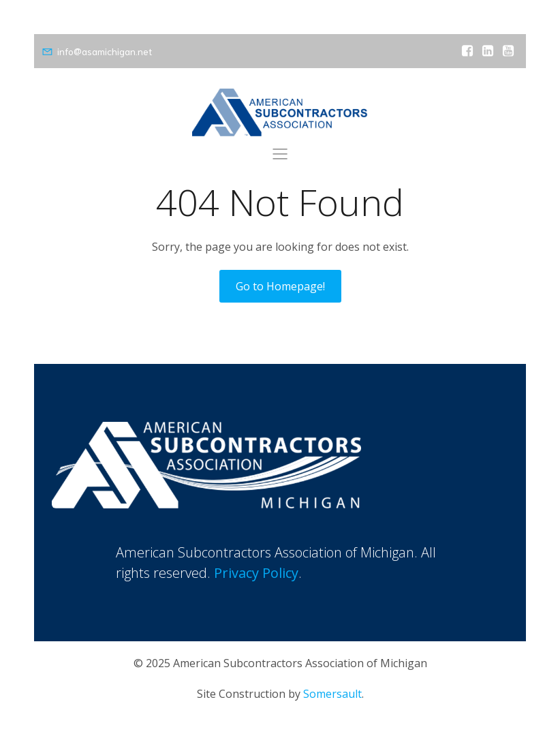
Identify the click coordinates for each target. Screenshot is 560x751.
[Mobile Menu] (280, 153)
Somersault (332, 694)
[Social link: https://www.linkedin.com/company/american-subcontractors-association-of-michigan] (488, 51)
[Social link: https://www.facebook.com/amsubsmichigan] (467, 51)
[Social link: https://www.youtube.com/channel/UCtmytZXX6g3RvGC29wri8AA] (508, 51)
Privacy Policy (256, 573)
